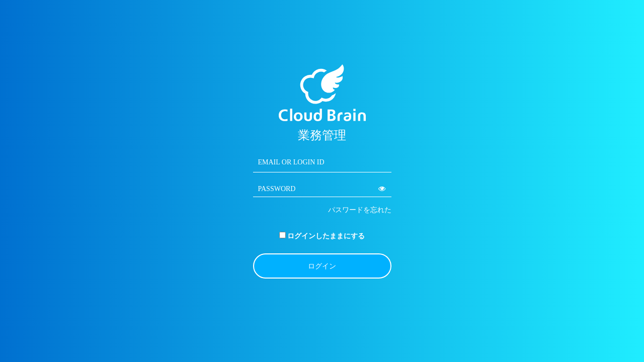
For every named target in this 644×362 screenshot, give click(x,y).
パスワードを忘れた (360, 210)
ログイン (322, 266)
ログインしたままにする (326, 236)
